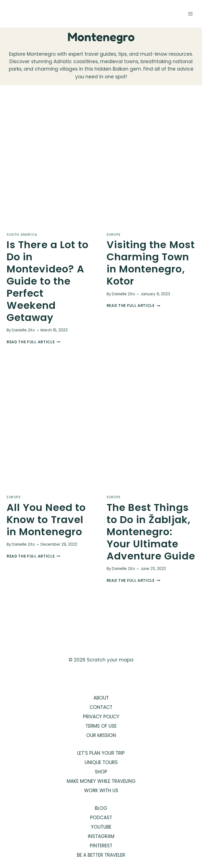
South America (22, 235)
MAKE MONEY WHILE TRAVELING (101, 781)
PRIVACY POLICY (101, 717)
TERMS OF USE (101, 726)
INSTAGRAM (101, 836)
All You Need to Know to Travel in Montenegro (46, 520)
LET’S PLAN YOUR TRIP (101, 753)
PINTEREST (101, 846)
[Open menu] (190, 14)
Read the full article (33, 342)
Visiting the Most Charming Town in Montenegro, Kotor (151, 263)
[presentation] (51, 161)
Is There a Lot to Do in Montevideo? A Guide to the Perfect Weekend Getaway (48, 281)
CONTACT (101, 707)
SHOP (101, 772)
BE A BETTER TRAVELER (101, 855)
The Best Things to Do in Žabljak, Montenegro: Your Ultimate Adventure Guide (151, 532)
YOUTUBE (101, 827)
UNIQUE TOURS (101, 762)
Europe (114, 235)
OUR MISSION (101, 735)
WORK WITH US (101, 791)
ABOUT (101, 698)
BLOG (101, 808)
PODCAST (101, 818)
